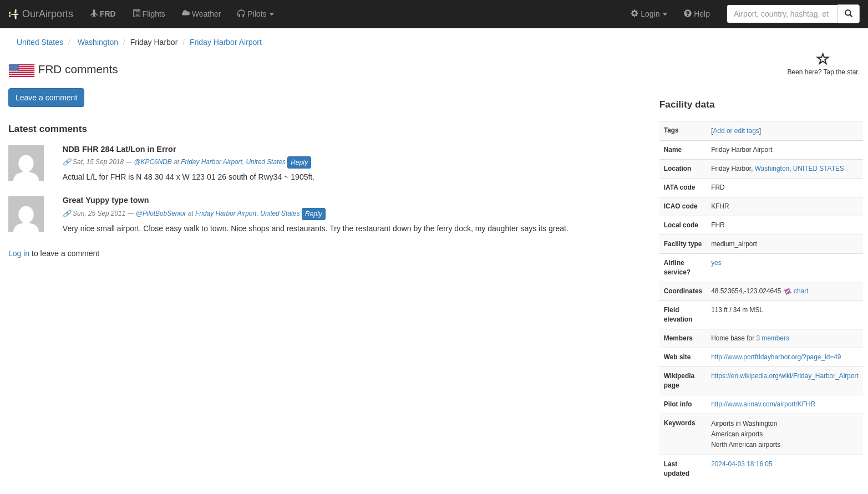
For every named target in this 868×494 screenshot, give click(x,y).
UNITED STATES (819, 169)
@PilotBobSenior (161, 213)
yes (716, 263)
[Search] (849, 14)
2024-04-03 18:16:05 (742, 464)
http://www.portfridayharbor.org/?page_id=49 (776, 357)
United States (266, 162)
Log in (19, 253)
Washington (772, 169)
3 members (772, 338)
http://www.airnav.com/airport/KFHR (763, 404)
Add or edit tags (736, 131)
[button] (256, 14)
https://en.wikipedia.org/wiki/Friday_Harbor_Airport (785, 376)
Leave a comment (46, 98)
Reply (299, 162)
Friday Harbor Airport (226, 42)
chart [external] (796, 291)
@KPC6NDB (153, 162)
